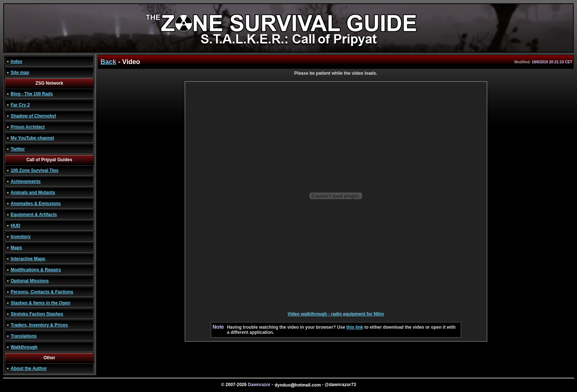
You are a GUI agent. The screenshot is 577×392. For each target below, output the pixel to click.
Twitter (18, 149)
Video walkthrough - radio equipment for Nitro (336, 314)
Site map (20, 73)
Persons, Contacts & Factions (42, 292)
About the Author (29, 368)
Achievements (26, 181)
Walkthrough (24, 347)
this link (355, 327)
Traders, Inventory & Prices (39, 325)
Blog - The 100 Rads (32, 94)
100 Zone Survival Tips (35, 170)
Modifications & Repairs (36, 270)
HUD (15, 226)
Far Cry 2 (20, 105)
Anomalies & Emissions (36, 204)
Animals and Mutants (33, 193)
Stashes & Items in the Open (40, 303)
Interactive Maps (28, 259)
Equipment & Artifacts (34, 215)
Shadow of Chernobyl (33, 116)
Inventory (21, 237)
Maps (16, 248)
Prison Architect (28, 127)
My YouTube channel (32, 138)
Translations (24, 336)
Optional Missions (30, 281)
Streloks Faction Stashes (37, 314)
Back (108, 62)
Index (16, 61)
